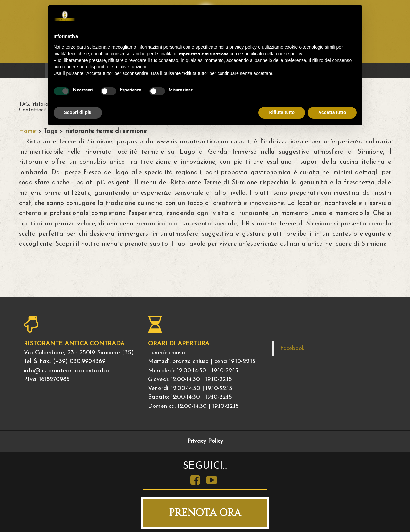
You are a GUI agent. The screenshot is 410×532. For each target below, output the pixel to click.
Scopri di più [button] (78, 112)
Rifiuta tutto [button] (282, 112)
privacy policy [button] (243, 47)
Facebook (292, 349)
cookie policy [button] (289, 54)
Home (27, 131)
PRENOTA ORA (205, 513)
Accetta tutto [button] (332, 112)
